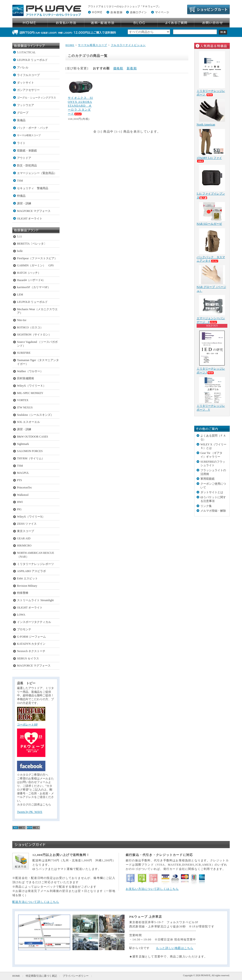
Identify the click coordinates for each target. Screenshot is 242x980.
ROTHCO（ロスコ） (30, 327)
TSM (20, 181)
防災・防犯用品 (27, 166)
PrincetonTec (25, 488)
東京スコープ (26, 531)
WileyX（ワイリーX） (31, 517)
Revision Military (27, 586)
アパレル (23, 67)
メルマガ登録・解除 (213, 511)
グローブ (23, 113)
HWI (20, 502)
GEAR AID (24, 538)
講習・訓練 (24, 203)
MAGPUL (23, 473)
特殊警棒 (23, 593)
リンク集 (206, 506)
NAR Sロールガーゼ (209, 224)
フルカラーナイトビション (128, 45)
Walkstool (23, 495)
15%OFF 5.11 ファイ (209, 159)
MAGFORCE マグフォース (34, 211)
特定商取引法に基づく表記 (41, 976)
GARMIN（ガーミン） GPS (35, 265)
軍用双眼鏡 (207, 479)
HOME (70, 45)
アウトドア (24, 158)
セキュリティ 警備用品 (33, 188)
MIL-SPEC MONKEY (30, 393)
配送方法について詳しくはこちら (36, 902)
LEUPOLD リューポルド (32, 60)
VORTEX (23, 400)
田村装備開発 (26, 378)
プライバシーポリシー (76, 976)
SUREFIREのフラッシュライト (213, 464)
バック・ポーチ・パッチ (33, 128)
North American (206, 125)
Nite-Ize (22, 320)
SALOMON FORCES (30, 451)
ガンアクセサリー (28, 90)
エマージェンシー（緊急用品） (37, 173)
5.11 (19, 237)
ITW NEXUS (25, 407)
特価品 (21, 196)
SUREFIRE (24, 353)
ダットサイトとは (212, 492)
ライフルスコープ (28, 75)
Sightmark (23, 444)
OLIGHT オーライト (30, 219)
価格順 (118, 68)
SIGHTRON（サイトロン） (34, 335)
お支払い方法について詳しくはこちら (152, 889)
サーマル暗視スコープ (29, 135)
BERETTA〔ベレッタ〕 (32, 244)
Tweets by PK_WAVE (30, 812)
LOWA (21, 615)
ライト (21, 143)
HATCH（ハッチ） (29, 273)
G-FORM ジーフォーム (31, 637)
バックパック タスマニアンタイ (211, 259)
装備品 (21, 120)
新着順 (132, 68)
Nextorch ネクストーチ (31, 651)
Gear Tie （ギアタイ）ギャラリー (211, 455)
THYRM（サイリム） (31, 458)
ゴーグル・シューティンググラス (37, 98)
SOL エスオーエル (28, 422)
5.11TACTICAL (26, 52)
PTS (19, 480)
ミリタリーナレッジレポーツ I (211, 371)
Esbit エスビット (27, 578)
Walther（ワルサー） (30, 371)
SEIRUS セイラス (28, 658)
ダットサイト (26, 83)
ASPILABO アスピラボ (31, 571)
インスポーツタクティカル (34, 622)
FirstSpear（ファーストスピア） (37, 258)
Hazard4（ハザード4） (31, 280)
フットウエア (26, 105)
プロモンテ (24, 629)
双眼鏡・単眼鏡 (27, 151)
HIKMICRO (24, 546)
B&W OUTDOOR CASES (32, 437)
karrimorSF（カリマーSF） (34, 287)
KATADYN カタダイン (31, 644)
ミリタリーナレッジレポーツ (35, 564)
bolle (20, 251)
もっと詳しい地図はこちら (175, 948)
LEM (20, 295)
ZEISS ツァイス (27, 524)
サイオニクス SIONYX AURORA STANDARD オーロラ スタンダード (80, 106)
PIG (19, 509)
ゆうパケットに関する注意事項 (213, 499)
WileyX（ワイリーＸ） (31, 386)
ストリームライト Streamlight (35, 600)
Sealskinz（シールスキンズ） (35, 415)
